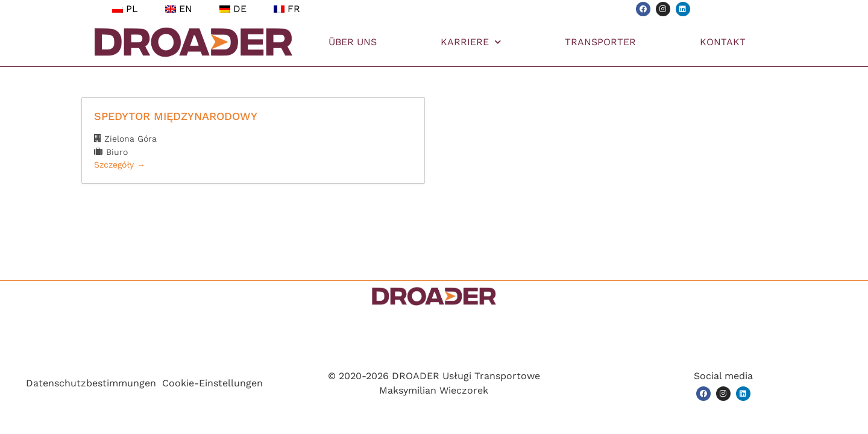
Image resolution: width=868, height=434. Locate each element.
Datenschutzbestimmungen (91, 383)
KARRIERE (471, 42)
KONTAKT (723, 42)
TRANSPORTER (600, 42)
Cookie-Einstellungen (212, 383)
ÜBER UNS (353, 42)
